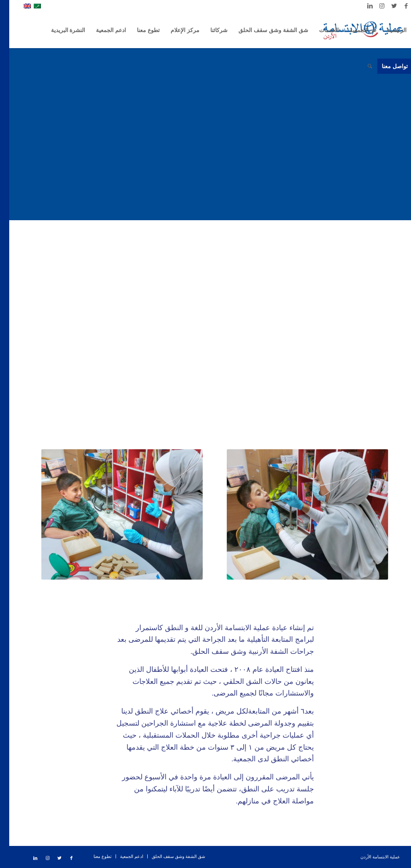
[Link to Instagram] (373, 6)
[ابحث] (361, 66)
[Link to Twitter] (385, 6)
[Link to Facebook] (397, 6)
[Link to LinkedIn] (361, 6)
